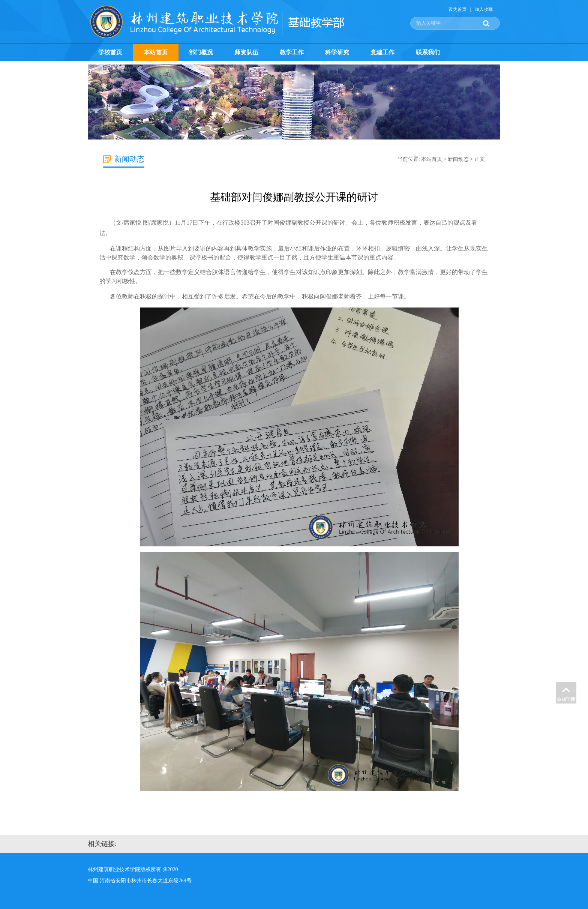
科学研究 (337, 52)
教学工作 (292, 52)
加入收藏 (484, 9)
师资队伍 (246, 52)
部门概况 (201, 52)
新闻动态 (458, 159)
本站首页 (156, 52)
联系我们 (428, 52)
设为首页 (457, 9)
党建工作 (382, 52)
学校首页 (110, 52)
